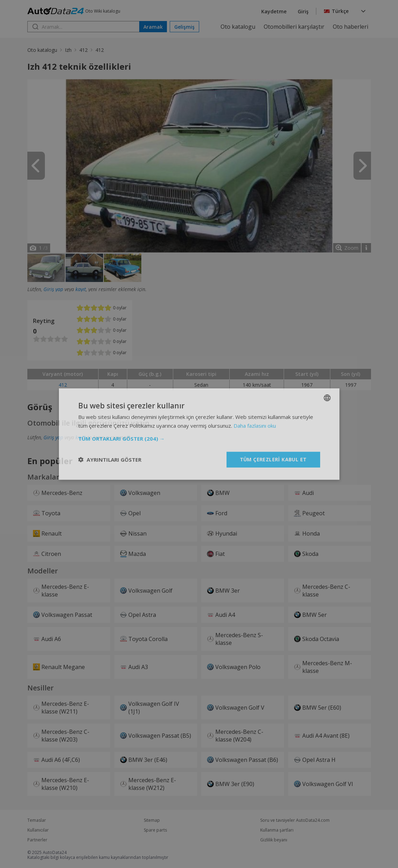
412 (83, 50)
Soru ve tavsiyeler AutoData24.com (295, 820)
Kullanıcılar (38, 830)
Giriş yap (53, 289)
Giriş (303, 11)
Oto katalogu (238, 27)
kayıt (81, 289)
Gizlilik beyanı (274, 840)
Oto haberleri (350, 27)
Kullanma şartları (277, 830)
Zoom (351, 248)
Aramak (153, 27)
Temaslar (37, 820)
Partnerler (37, 840)
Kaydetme (274, 11)
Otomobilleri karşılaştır (294, 27)
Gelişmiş (184, 27)
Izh (68, 50)
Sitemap (152, 820)
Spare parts (155, 830)
